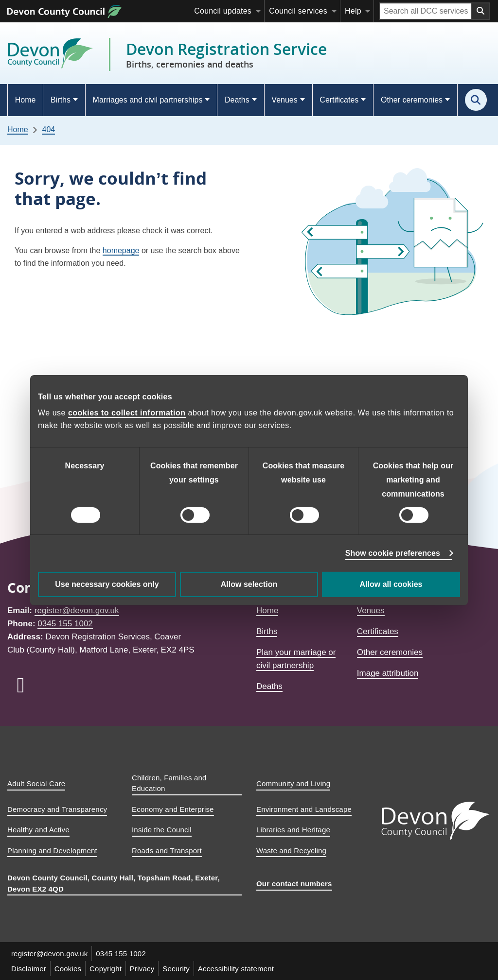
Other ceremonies (412, 100)
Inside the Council (162, 830)
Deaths (237, 100)
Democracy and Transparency (57, 809)
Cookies (68, 969)
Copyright (106, 969)
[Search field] (425, 11)
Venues (284, 100)
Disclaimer (29, 969)
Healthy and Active (38, 830)
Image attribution (388, 673)
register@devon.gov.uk (77, 610)
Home (26, 100)
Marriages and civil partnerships (148, 100)
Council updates (223, 11)
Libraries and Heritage (293, 830)
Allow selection (249, 584)
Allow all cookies (391, 584)
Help (353, 11)
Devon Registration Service (226, 54)
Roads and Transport (167, 851)
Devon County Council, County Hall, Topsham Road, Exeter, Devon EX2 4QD (114, 883)
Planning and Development (52, 851)
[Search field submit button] (481, 11)
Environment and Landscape (304, 809)
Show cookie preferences (393, 553)
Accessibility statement (236, 969)
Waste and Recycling (291, 851)
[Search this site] (476, 100)
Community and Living (293, 783)
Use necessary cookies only (107, 584)
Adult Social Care (36, 783)
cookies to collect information (127, 413)
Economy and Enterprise (173, 809)
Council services (298, 11)
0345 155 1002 (65, 624)
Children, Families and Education (169, 783)
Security (177, 969)
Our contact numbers (294, 884)
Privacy (143, 969)
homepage (121, 250)
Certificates (339, 100)
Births (61, 100)
